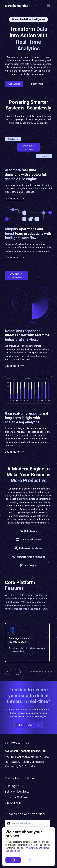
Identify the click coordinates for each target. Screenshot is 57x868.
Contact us (14, 84)
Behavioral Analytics (17, 792)
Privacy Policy (31, 848)
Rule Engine (12, 786)
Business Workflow (16, 797)
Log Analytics (13, 803)
